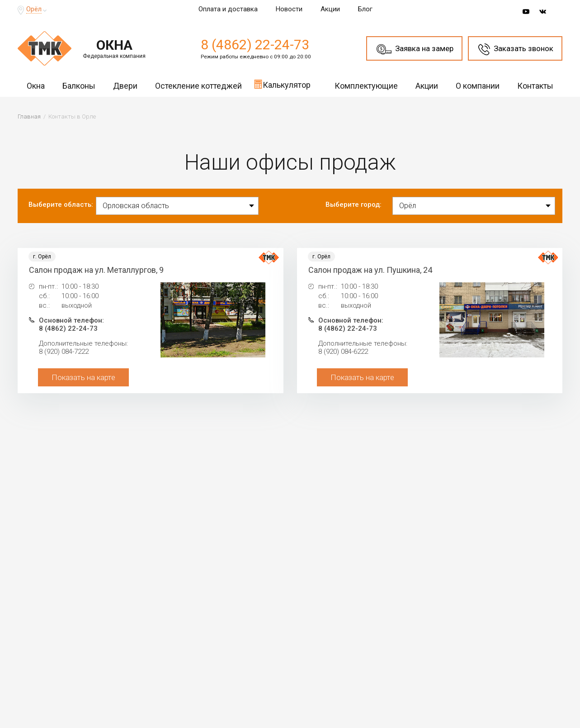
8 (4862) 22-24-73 (255, 45)
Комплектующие (366, 86)
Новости (289, 9)
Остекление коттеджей (198, 86)
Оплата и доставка (228, 9)
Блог (365, 9)
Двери (125, 86)
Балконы (79, 86)
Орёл (34, 9)
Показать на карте (83, 377)
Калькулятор (282, 84)
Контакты (535, 86)
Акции (330, 9)
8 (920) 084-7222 (64, 352)
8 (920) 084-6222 (343, 352)
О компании (478, 86)
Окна (36, 86)
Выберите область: (61, 205)
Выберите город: (354, 205)
